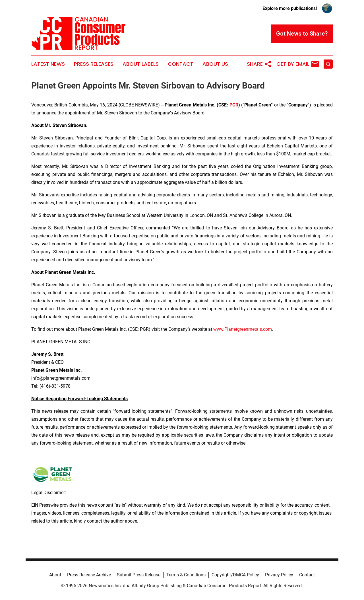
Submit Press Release (139, 575)
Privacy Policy (279, 575)
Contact (181, 64)
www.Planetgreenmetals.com (243, 329)
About (55, 575)
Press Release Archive (89, 575)
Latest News (48, 64)
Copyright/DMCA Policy (235, 575)
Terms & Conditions (186, 575)
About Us (215, 64)
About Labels (141, 64)
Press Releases (94, 64)
